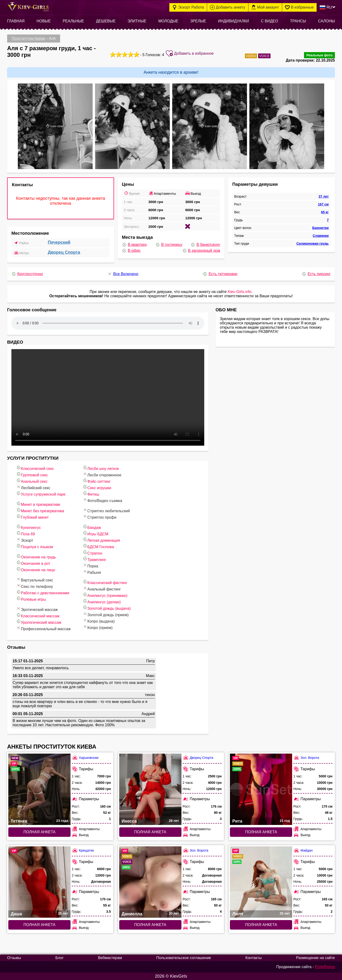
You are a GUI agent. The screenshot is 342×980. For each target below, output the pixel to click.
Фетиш (91, 494)
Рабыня (92, 572)
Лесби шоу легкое (101, 468)
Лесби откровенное (102, 474)
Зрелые (198, 21)
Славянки (321, 236)
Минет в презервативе (38, 504)
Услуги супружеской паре (41, 494)
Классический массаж (38, 615)
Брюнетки (321, 228)
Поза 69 (26, 533)
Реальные (73, 21)
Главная (16, 21)
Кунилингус (28, 527)
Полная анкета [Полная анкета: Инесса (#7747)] (150, 832)
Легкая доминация (101, 540)
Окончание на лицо (36, 569)
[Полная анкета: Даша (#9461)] (39, 882)
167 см (323, 204)
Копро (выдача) (99, 621)
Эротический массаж (37, 609)
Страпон (93, 553)
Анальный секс (32, 481)
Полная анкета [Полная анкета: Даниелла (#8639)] (150, 925)
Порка (90, 565)
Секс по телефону (35, 586)
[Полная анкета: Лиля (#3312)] (261, 882)
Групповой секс (32, 474)
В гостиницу (169, 245)
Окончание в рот (33, 563)
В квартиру (134, 245)
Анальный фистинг (102, 588)
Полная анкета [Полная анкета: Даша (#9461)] (40, 925)
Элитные (137, 21)
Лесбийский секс (33, 487)
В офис (131, 251)
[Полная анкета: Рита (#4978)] (261, 789)
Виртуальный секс (35, 579)
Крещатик (83, 851)
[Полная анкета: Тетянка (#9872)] (39, 789)
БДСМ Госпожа (98, 546)
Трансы (298, 21)
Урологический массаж (39, 622)
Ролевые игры (31, 599)
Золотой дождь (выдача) (107, 608)
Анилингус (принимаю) (105, 595)
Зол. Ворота (306, 758)
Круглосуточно (27, 274)
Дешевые (106, 21)
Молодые (168, 21)
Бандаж (92, 527)
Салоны (326, 21)
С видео (270, 21)
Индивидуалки (233, 21)
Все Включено (123, 274)
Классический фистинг (105, 582)
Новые (44, 21)
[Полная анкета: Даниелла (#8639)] (150, 882)
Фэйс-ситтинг (97, 481)
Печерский (59, 242)
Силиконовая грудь (313, 244)
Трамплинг (94, 559)
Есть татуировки (220, 274)
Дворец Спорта (64, 252)
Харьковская (85, 758)
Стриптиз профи (100, 517)
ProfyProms (325, 967)
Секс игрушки (97, 487)
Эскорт (25, 540)
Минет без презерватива (40, 510)
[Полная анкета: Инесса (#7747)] (150, 789)
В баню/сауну (205, 245)
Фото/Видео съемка (102, 500)
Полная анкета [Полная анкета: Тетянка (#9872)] (40, 832)
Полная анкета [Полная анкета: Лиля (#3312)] (261, 925)
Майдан (303, 851)
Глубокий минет (32, 517)
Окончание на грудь (36, 556)
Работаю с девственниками (43, 592)
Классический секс (35, 468)
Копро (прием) (98, 627)
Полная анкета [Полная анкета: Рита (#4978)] (261, 832)
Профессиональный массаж (43, 628)
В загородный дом (201, 251)
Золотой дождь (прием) (106, 614)
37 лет (324, 196)
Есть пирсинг (316, 274)
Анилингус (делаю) (102, 601)
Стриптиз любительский (106, 510)
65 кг (325, 212)
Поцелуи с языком (35, 546)
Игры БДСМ (95, 533)
